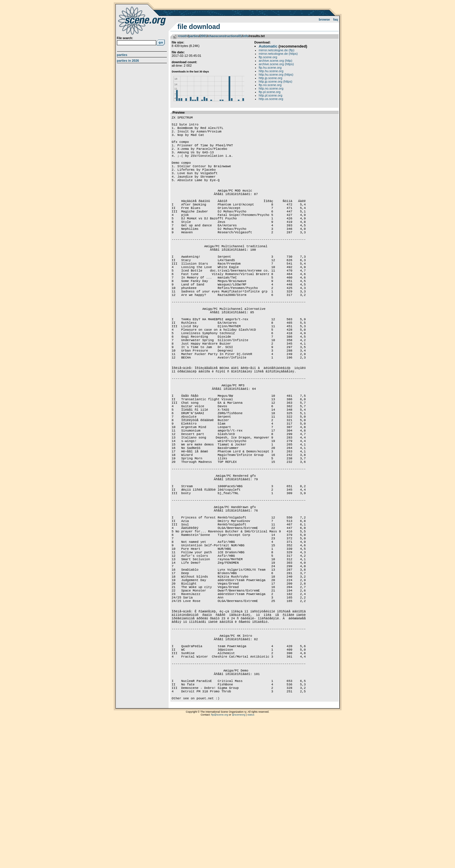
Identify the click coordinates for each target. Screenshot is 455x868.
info (245, 36)
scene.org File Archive (143, 20)
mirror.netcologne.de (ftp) (277, 50)
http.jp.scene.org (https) (276, 81)
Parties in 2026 (128, 61)
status (251, 861)
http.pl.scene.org (271, 95)
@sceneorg (239, 861)
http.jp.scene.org (271, 78)
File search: (125, 38)
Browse (324, 19)
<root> (183, 36)
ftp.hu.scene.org (270, 68)
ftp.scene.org (268, 57)
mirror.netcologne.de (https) (278, 54)
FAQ (336, 19)
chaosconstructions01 (225, 36)
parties (194, 36)
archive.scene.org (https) (276, 64)
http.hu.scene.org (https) (276, 74)
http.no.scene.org (271, 88)
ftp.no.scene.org (270, 85)
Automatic (268, 46)
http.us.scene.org (271, 99)
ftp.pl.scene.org (270, 92)
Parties (122, 55)
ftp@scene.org (220, 861)
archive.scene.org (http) (276, 61)
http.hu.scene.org (271, 71)
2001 (203, 36)
